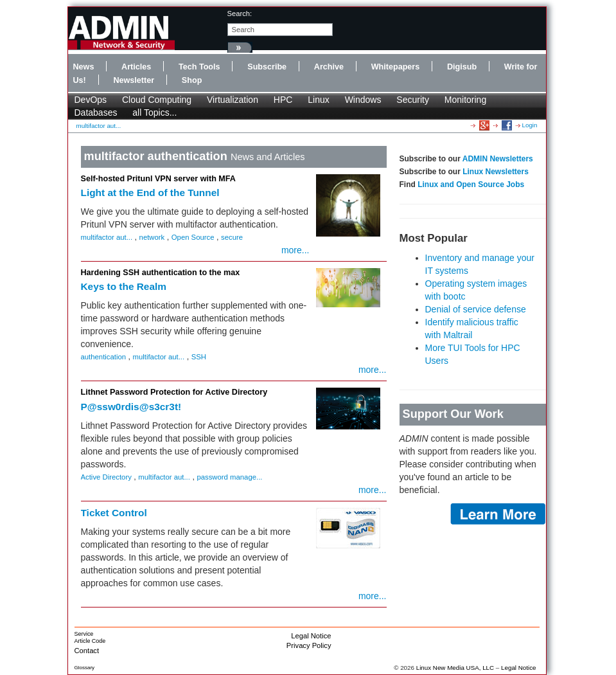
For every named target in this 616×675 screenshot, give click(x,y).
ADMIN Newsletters (498, 159)
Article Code (90, 641)
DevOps (91, 100)
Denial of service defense (476, 309)
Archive (329, 67)
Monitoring (465, 100)
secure (232, 237)
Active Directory (106, 477)
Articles (136, 67)
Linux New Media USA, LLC (455, 668)
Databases (96, 113)
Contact (87, 651)
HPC (283, 100)
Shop (192, 80)
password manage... (229, 477)
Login (530, 125)
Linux (318, 100)
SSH (199, 357)
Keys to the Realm (124, 286)
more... (295, 250)
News (84, 67)
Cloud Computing (157, 100)
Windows (363, 100)
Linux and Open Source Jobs (471, 184)
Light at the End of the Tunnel (150, 193)
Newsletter (134, 80)
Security (413, 100)
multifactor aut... (99, 126)
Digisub (462, 67)
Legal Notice (311, 636)
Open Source (193, 237)
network (152, 237)
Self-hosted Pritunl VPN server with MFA (158, 179)
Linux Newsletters (496, 172)
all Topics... (154, 113)
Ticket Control (114, 513)
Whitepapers (396, 67)
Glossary (85, 668)
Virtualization (233, 100)
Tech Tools (199, 67)
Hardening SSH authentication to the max (161, 273)
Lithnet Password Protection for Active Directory (174, 392)
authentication (104, 357)
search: (240, 14)
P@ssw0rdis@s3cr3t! (131, 407)
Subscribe (267, 67)
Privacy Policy (309, 645)
